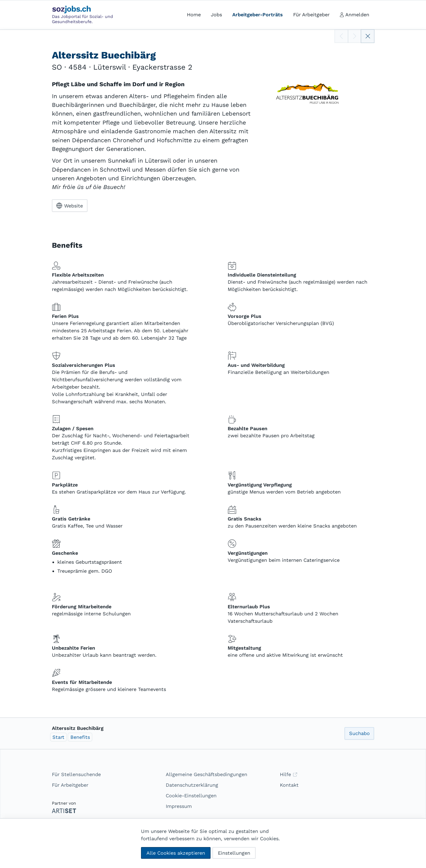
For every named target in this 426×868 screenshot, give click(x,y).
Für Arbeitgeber (70, 785)
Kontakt (289, 785)
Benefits (80, 737)
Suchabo (359, 733)
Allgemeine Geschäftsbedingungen (206, 774)
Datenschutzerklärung (192, 785)
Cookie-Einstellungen (191, 796)
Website (70, 206)
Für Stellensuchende (76, 774)
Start (58, 737)
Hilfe (289, 774)
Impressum (179, 806)
